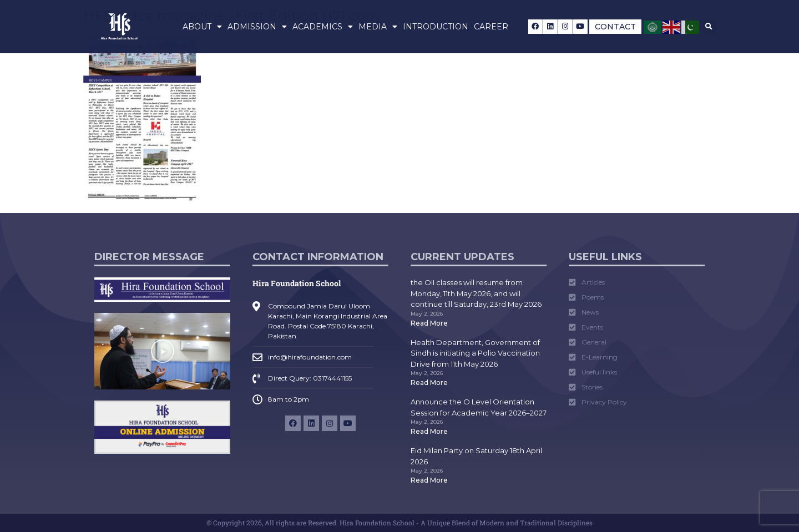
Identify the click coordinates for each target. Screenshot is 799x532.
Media (378, 27)
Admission (257, 27)
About (202, 27)
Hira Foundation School (297, 283)
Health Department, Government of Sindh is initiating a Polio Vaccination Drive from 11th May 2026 (475, 353)
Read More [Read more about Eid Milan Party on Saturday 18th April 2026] (429, 480)
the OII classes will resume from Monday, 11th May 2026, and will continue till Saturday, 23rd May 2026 (476, 293)
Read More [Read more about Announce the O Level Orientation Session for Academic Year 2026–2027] (429, 431)
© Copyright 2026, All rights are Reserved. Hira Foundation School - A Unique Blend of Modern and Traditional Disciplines (399, 523)
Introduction (436, 27)
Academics (323, 27)
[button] (709, 26)
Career (491, 27)
